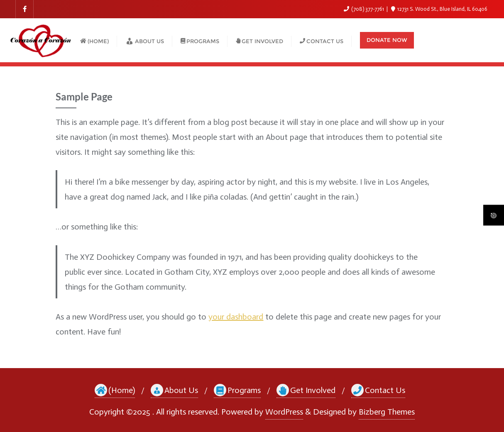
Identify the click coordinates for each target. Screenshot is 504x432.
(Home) (115, 390)
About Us (174, 390)
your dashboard (236, 317)
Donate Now (387, 40)
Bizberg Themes (387, 412)
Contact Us (378, 390)
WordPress (284, 412)
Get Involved (306, 390)
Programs (237, 390)
